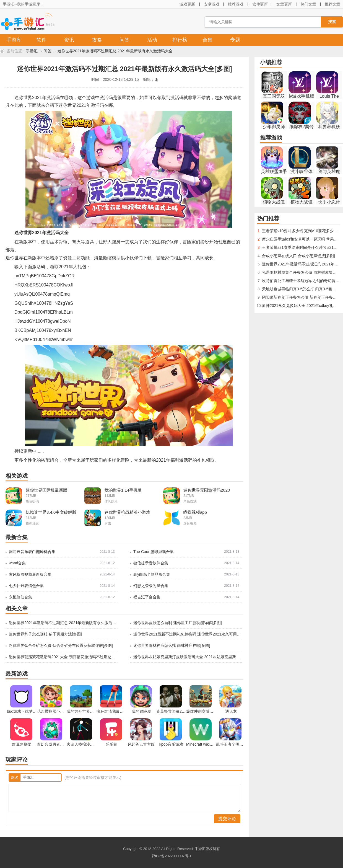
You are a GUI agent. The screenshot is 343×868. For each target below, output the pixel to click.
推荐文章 (332, 4)
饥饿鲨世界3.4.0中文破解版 (51, 512)
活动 (152, 40)
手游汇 (32, 51)
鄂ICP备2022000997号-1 (172, 856)
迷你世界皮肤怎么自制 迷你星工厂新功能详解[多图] (178, 623)
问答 (124, 40)
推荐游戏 (236, 4)
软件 (41, 40)
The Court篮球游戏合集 (154, 552)
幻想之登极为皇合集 (151, 586)
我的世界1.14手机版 (123, 490)
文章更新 (284, 4)
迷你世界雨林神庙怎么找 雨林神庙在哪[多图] (172, 645)
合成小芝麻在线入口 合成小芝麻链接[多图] (298, 256)
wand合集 (17, 563)
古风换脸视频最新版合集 (30, 574)
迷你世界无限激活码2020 (207, 490)
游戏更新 (187, 4)
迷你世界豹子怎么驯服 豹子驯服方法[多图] (45, 634)
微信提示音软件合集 (151, 563)
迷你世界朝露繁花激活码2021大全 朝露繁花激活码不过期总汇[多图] (63, 657)
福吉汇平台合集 (147, 597)
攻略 (97, 40)
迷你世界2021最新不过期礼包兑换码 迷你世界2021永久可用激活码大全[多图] (187, 634)
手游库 (14, 40)
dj (156, 79)
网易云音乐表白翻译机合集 (32, 552)
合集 (207, 40)
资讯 (69, 40)
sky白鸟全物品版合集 (152, 574)
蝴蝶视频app (195, 512)
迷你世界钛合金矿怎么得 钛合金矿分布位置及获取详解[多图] (61, 645)
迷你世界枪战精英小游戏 (127, 512)
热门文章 (308, 4)
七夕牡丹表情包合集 (26, 586)
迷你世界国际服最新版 (46, 490)
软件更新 (260, 4)
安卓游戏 (212, 4)
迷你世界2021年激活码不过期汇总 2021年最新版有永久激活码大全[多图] (63, 623)
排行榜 (180, 40)
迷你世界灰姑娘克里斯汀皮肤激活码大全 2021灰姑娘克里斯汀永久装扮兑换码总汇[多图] (187, 657)
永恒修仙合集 (20, 597)
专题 (235, 40)
